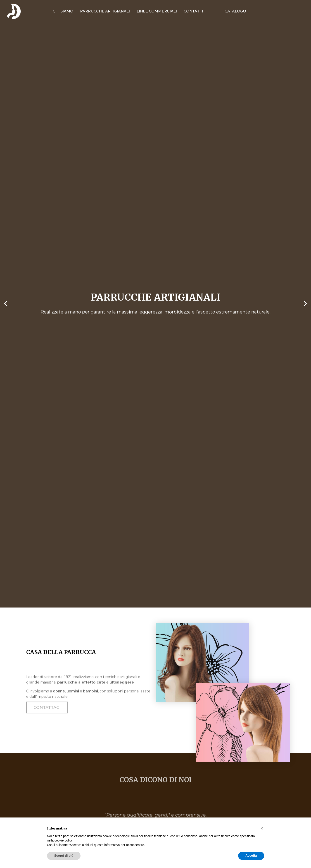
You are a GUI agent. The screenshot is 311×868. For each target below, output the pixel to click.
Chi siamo (63, 11)
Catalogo (235, 11)
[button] (6, 304)
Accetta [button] (251, 856)
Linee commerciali (157, 11)
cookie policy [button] (63, 840)
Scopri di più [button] (64, 856)
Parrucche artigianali (105, 11)
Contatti (193, 11)
